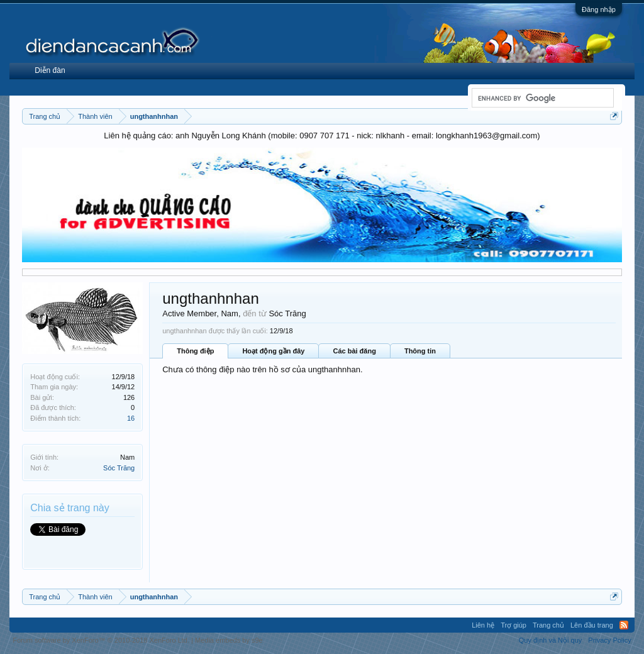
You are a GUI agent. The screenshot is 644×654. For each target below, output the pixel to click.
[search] (541, 98)
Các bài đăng (354, 351)
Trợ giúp (514, 625)
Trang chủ (548, 625)
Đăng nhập (599, 9)
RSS (624, 625)
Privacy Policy (609, 640)
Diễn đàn (50, 70)
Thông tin (420, 351)
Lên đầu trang (592, 625)
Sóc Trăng (119, 468)
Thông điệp (195, 351)
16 (131, 418)
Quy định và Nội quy (551, 640)
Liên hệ (483, 625)
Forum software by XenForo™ (101, 640)
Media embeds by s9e (229, 640)
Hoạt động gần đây (273, 351)
